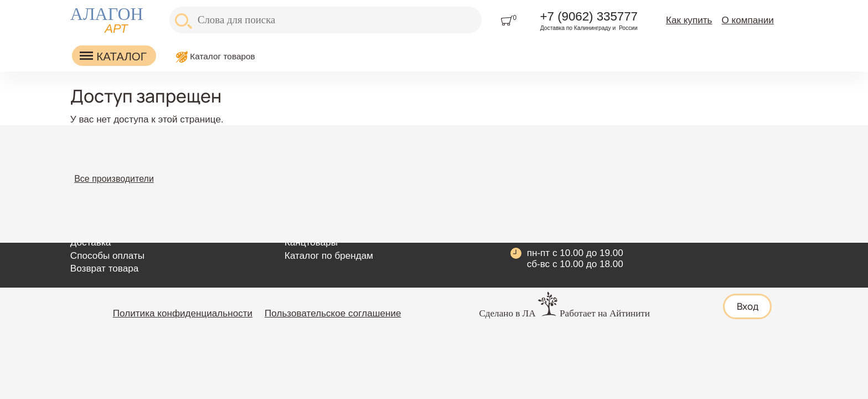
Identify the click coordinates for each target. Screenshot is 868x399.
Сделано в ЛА (507, 313)
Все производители (114, 179)
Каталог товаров (223, 56)
